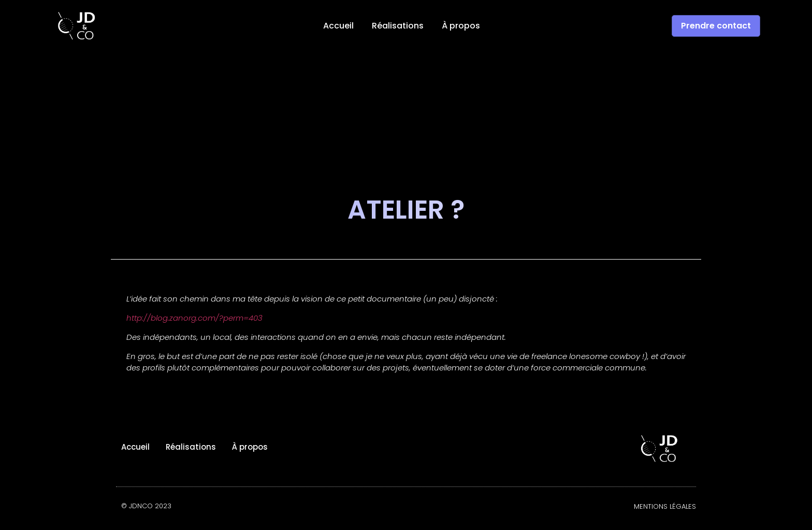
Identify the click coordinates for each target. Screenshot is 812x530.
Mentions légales (665, 506)
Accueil (338, 26)
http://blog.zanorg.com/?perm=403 (194, 318)
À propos (461, 26)
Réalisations (398, 26)
